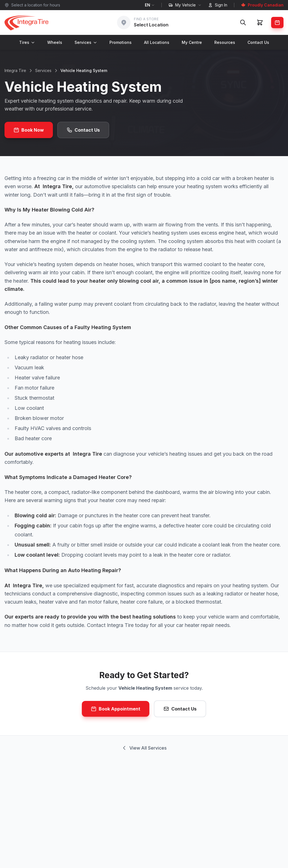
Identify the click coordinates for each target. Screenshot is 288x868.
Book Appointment (116, 709)
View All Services (144, 748)
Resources (225, 42)
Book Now (29, 130)
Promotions (121, 42)
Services (86, 42)
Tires (27, 42)
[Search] (243, 23)
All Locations (157, 42)
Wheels (55, 42)
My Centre (192, 42)
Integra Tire (15, 70)
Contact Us (258, 42)
